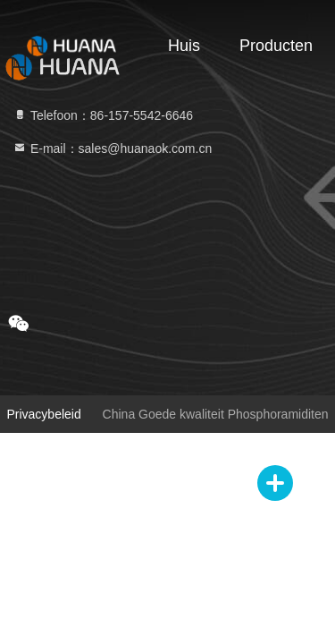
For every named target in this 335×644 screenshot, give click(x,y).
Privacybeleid (43, 414)
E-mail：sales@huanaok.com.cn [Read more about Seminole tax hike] (112, 148)
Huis (184, 46)
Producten (276, 46)
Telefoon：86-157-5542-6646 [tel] (103, 115)
